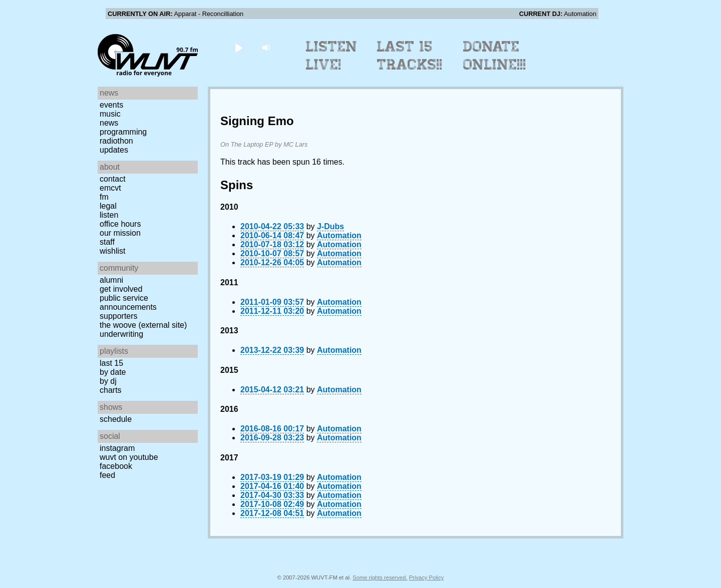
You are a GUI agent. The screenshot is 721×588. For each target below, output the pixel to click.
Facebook (116, 466)
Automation (339, 235)
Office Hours (120, 224)
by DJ (108, 381)
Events (111, 105)
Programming (123, 132)
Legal (108, 206)
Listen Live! (332, 56)
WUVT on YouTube (129, 457)
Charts (111, 390)
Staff (107, 242)
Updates (114, 150)
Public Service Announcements (128, 303)
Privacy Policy (427, 577)
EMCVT (110, 188)
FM (104, 197)
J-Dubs (330, 226)
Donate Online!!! (495, 56)
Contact (113, 179)
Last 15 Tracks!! (410, 56)
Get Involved (121, 289)
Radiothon (116, 141)
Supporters (119, 316)
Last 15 (111, 363)
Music (110, 114)
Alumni (111, 280)
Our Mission (120, 233)
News (109, 123)
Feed (107, 475)
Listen (109, 215)
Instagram (117, 448)
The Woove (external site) (143, 325)
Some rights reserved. (380, 577)
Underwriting (121, 334)
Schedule (116, 419)
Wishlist (113, 251)
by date (113, 372)
